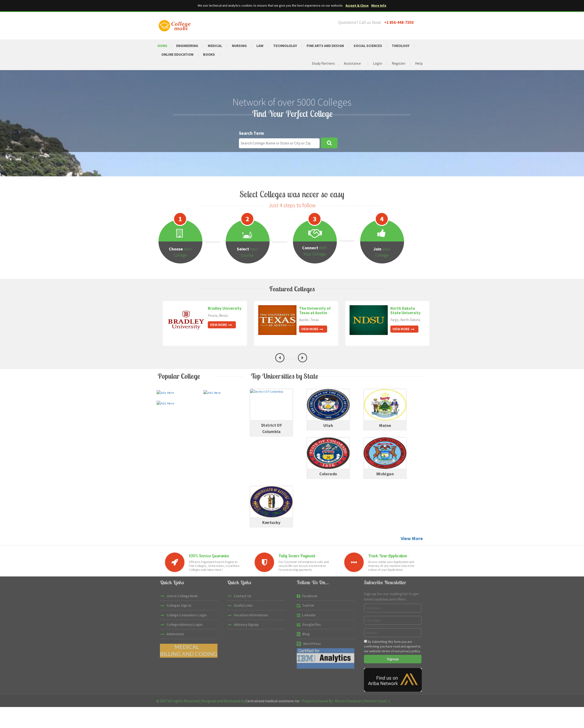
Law (263, 45)
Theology (408, 45)
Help (419, 63)
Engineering (188, 45)
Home (163, 45)
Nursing (242, 45)
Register (398, 63)
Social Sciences (374, 45)
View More (221, 325)
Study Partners (322, 63)
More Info (379, 5)
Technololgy (289, 45)
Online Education (178, 55)
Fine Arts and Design (330, 45)
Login (377, 63)
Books (211, 55)
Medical (217, 45)
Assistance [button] (352, 63)
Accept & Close (357, 5)
